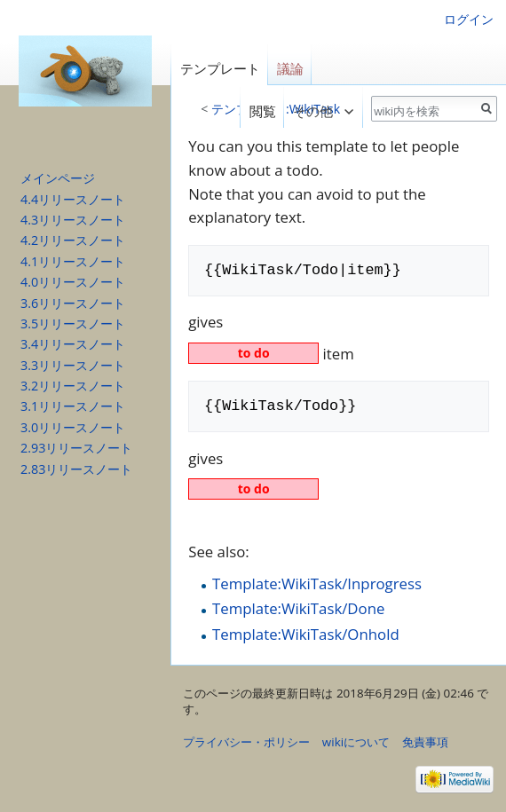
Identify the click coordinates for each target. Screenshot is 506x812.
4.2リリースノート (73, 240)
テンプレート (220, 69)
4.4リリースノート (73, 199)
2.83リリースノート (76, 469)
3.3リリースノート (73, 365)
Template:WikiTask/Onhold (306, 634)
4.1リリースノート (73, 261)
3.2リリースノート (73, 386)
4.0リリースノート (73, 282)
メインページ (58, 178)
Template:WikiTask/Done (298, 608)
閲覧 (257, 111)
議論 (290, 69)
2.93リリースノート (76, 448)
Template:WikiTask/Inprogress (317, 583)
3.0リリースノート (73, 427)
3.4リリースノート (73, 344)
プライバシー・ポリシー (246, 742)
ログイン (469, 19)
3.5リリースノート (73, 323)
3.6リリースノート (73, 303)
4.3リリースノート (73, 220)
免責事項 (425, 742)
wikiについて (356, 742)
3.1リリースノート (73, 406)
